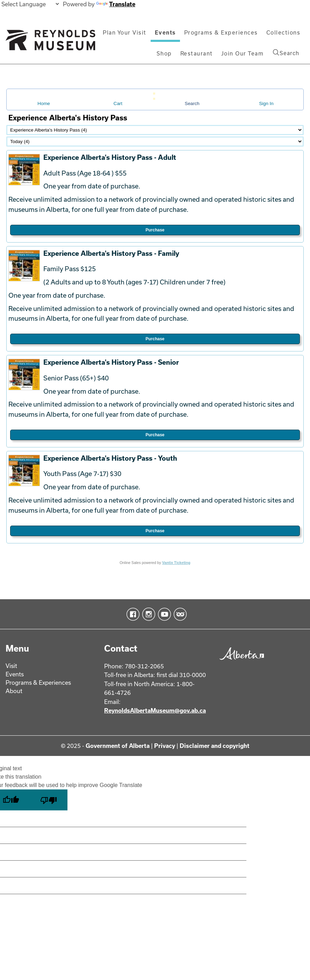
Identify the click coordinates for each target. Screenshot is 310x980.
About (14, 691)
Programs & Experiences (221, 32)
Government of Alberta (118, 746)
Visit (11, 666)
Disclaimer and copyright (215, 746)
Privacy (165, 746)
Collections (283, 32)
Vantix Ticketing (176, 563)
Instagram (147, 614)
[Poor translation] (49, 800)
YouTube (163, 614)
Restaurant (197, 53)
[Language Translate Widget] (30, 4)
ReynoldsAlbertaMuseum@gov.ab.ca (155, 710)
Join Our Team (243, 53)
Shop (164, 53)
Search (286, 53)
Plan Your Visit (125, 32)
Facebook (132, 614)
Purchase (155, 230)
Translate (116, 4)
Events (165, 32)
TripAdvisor (179, 614)
